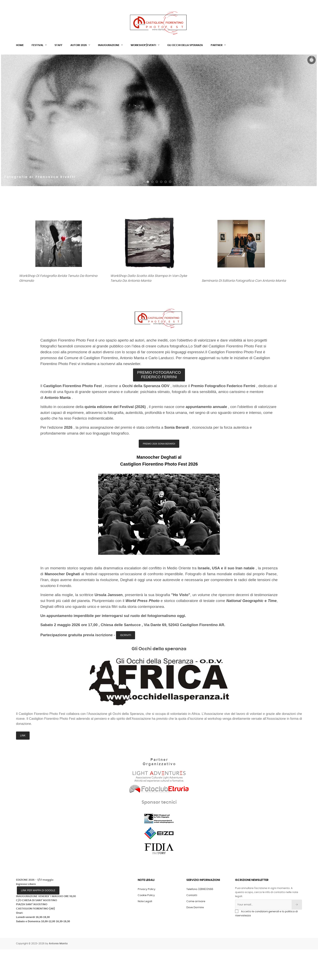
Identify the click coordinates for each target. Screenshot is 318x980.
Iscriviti (126, 666)
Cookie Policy (146, 926)
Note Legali (145, 932)
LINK (23, 766)
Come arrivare (196, 932)
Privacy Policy (147, 920)
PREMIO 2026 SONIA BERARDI (159, 474)
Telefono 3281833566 (200, 920)
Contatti (192, 926)
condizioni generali (267, 942)
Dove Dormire (195, 938)
